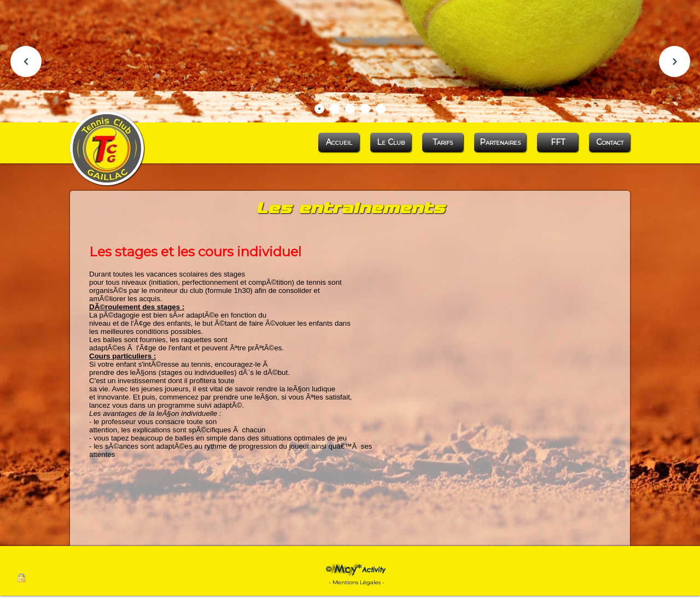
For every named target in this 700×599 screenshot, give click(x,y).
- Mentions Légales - (357, 582)
